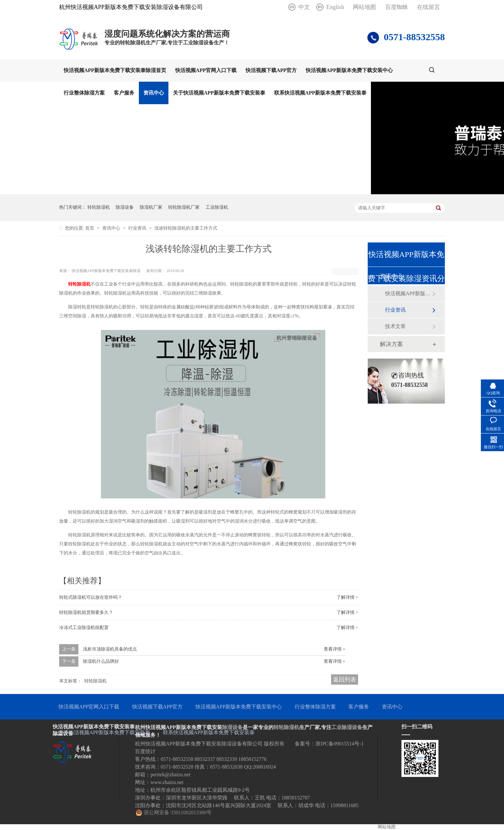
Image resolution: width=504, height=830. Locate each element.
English (335, 7)
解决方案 (392, 344)
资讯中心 (154, 93)
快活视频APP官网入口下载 (206, 70)
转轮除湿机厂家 (184, 207)
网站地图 (364, 7)
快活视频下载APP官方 (271, 70)
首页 (90, 228)
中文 (304, 7)
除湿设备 (125, 207)
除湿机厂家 (151, 207)
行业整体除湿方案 (84, 93)
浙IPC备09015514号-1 (339, 744)
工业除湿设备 (347, 727)
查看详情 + (334, 649)
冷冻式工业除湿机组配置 (84, 628)
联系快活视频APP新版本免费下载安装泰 (320, 93)
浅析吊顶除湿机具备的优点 (110, 649)
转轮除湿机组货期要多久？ (86, 612)
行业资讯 (138, 228)
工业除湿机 (217, 207)
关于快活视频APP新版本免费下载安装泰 (219, 93)
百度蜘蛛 (397, 7)
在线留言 (428, 7)
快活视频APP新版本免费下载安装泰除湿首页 (115, 70)
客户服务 (124, 93)
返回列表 (345, 271)
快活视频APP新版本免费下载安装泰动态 (409, 293)
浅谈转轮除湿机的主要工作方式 (186, 228)
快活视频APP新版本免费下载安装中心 (349, 70)
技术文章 (395, 326)
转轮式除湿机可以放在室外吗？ (91, 597)
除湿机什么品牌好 (101, 661)
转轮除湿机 (99, 207)
